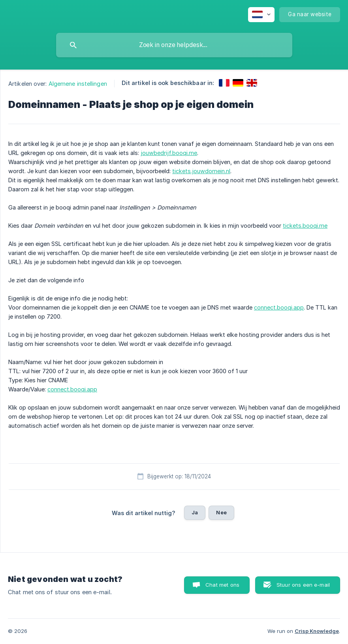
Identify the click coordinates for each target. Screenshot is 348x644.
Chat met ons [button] (222, 585)
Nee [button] (221, 512)
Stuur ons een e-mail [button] (303, 585)
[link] (224, 83)
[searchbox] (174, 45)
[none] (261, 15)
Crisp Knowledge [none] (317, 631)
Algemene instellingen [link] (78, 84)
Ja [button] (195, 512)
